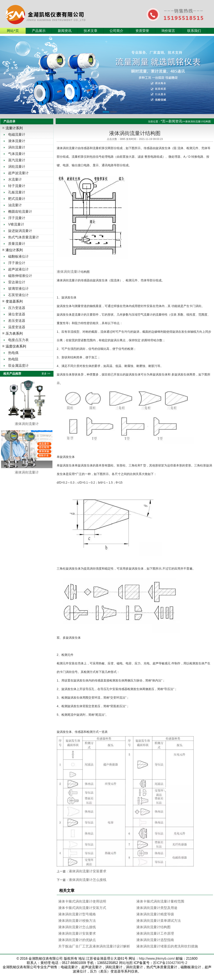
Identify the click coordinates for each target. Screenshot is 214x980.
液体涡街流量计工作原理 (155, 933)
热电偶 (13, 353)
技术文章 (91, 31)
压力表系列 (14, 333)
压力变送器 (17, 308)
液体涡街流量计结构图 (153, 927)
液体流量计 (17, 141)
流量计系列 (14, 128)
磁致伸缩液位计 (20, 276)
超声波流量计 (18, 173)
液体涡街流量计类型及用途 (157, 908)
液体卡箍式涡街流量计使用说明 (82, 901)
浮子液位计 (17, 263)
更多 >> (46, 374)
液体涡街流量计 (69, 272)
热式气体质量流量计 (24, 237)
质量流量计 (17, 244)
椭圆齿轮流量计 (20, 212)
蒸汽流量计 (17, 160)
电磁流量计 (17, 134)
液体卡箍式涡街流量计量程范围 (160, 901)
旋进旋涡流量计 (20, 231)
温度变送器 (17, 327)
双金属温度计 (18, 366)
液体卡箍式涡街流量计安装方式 (82, 908)
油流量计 (15, 205)
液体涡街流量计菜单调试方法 (159, 921)
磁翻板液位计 (18, 256)
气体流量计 (17, 154)
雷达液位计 (17, 282)
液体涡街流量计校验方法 (77, 921)
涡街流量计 (17, 147)
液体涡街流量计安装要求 (88, 871)
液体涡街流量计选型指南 (155, 940)
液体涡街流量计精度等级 (155, 914)
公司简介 (116, 31)
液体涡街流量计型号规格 (77, 914)
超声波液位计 (18, 269)
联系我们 (194, 31)
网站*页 (13, 31)
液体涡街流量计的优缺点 (77, 940)
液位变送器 (17, 314)
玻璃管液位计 (18, 289)
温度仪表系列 (16, 346)
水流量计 (15, 179)
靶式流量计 (17, 199)
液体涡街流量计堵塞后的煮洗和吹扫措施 (167, 946)
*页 (163, 121)
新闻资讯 (65, 31)
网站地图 (126, 963)
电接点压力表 (18, 340)
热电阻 (13, 359)
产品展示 (39, 31)
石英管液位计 (18, 295)
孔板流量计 (17, 192)
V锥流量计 (16, 224)
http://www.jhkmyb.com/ (157, 958)
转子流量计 (17, 186)
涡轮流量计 (17, 167)
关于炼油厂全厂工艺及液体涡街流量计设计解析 (94, 946)
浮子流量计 (17, 218)
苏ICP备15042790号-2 (170, 963)
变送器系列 (14, 301)
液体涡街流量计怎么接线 (88, 880)
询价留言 (168, 31)
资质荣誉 (142, 31)
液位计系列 (14, 250)
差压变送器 (17, 321)
